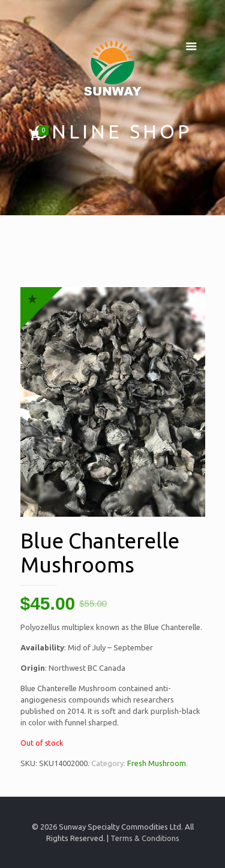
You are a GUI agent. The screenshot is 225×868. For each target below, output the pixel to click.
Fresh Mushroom (157, 763)
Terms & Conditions (145, 838)
